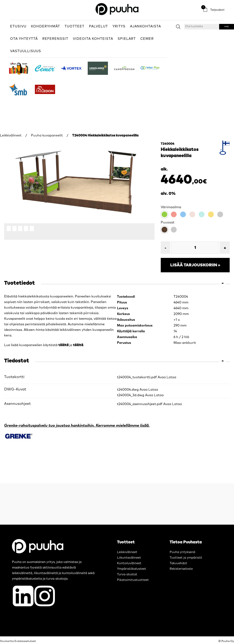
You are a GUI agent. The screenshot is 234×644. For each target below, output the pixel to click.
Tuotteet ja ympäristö (186, 558)
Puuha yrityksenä (182, 552)
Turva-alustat (127, 574)
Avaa (162, 377)
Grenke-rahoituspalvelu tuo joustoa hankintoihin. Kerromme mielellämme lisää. (77, 426)
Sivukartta (7, 641)
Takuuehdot (178, 563)
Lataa (171, 377)
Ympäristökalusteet (132, 569)
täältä (64, 345)
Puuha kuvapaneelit (47, 135)
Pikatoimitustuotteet (133, 580)
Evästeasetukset (25, 641)
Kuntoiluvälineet (129, 563)
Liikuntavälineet (129, 558)
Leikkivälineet (11, 135)
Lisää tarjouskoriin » (195, 265)
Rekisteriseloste (181, 569)
